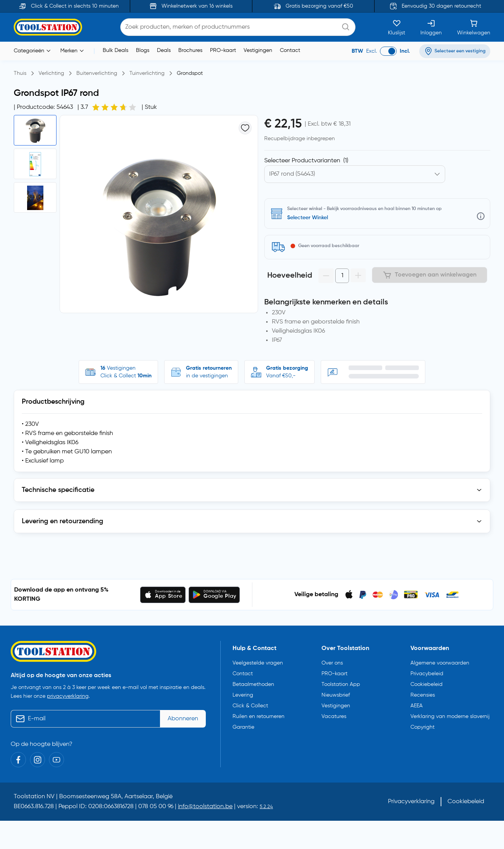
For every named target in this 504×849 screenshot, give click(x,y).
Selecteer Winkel (308, 218)
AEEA (417, 706)
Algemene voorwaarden (440, 663)
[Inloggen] (431, 27)
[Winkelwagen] (474, 27)
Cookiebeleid (426, 684)
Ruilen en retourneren (258, 716)
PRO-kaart (223, 50)
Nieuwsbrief (336, 695)
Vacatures (334, 716)
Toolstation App (341, 684)
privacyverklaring (68, 696)
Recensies (423, 695)
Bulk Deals (115, 50)
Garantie (243, 727)
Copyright (422, 727)
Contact (290, 50)
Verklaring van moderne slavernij (450, 716)
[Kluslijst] (397, 27)
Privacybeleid (427, 674)
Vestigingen (258, 50)
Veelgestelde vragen (258, 663)
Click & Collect (250, 706)
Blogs (143, 50)
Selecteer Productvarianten (306, 161)
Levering (243, 695)
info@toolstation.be (205, 807)
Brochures (190, 50)
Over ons (332, 663)
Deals (164, 50)
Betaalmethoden (253, 684)
